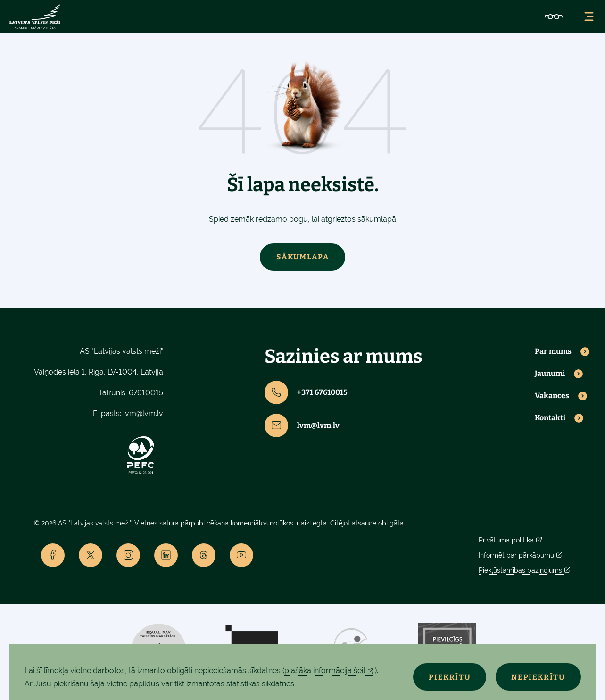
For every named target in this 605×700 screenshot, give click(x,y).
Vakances (552, 396)
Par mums (553, 351)
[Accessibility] (554, 17)
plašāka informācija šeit (325, 671)
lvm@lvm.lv (143, 413)
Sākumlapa (302, 257)
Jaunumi (550, 374)
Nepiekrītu (538, 677)
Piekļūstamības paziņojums (520, 570)
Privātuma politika (506, 540)
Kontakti (550, 418)
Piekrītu (447, 677)
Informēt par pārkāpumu (516, 555)
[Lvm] (35, 17)
